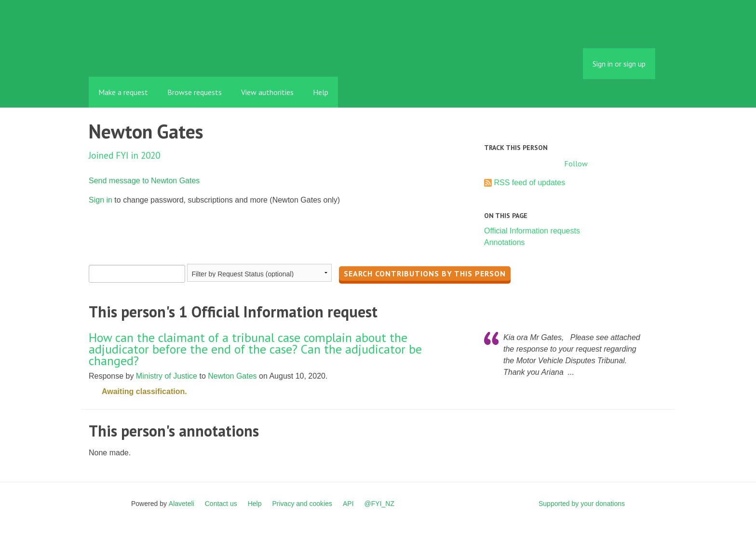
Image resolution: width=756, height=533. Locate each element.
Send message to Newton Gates (144, 181)
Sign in (101, 200)
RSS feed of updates (529, 183)
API (348, 504)
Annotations (505, 242)
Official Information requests (532, 231)
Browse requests (195, 92)
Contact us (221, 504)
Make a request (123, 92)
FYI (144, 55)
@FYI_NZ (379, 504)
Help (321, 92)
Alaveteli (182, 504)
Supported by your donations (582, 504)
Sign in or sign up (619, 64)
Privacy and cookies (302, 504)
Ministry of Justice (167, 376)
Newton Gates (232, 376)
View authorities (267, 92)
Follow (576, 164)
